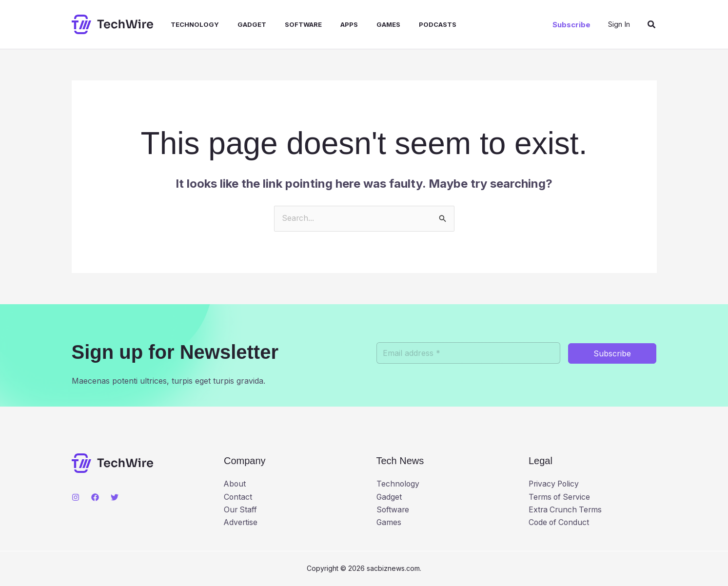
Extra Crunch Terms (566, 510)
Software (290, 24)
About (235, 485)
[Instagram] (76, 497)
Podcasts (416, 24)
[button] (571, 25)
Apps (333, 24)
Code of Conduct (560, 523)
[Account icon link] (619, 24)
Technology (187, 24)
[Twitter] (115, 497)
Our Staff (241, 510)
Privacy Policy (555, 485)
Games (369, 24)
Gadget (242, 24)
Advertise (241, 523)
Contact (238, 497)
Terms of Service (561, 497)
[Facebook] (95, 497)
